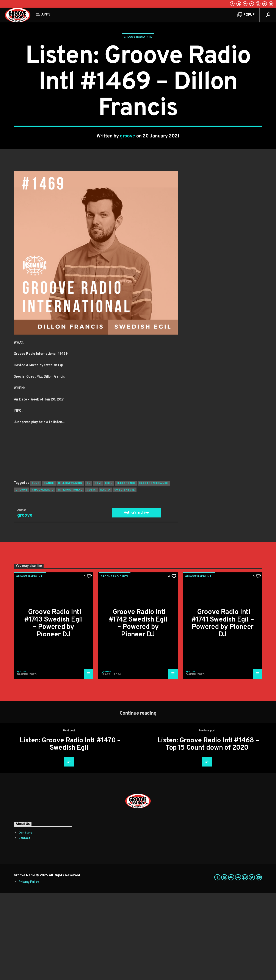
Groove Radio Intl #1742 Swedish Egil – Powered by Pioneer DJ (138, 710)
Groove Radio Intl (138, 81)
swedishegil (125, 577)
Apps (46, 15)
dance (49, 570)
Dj (88, 570)
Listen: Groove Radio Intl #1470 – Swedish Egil (70, 831)
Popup (246, 15)
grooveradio (43, 577)
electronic (126, 570)
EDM (98, 570)
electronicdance (154, 570)
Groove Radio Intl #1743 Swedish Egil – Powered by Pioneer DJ (54, 710)
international (70, 577)
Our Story (26, 920)
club (36, 570)
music (91, 577)
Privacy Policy (29, 969)
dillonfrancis (70, 570)
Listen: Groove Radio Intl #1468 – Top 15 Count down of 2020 (208, 831)
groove (128, 180)
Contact (24, 925)
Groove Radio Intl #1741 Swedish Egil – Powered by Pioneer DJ (223, 710)
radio (105, 577)
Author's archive (136, 600)
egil (109, 570)
